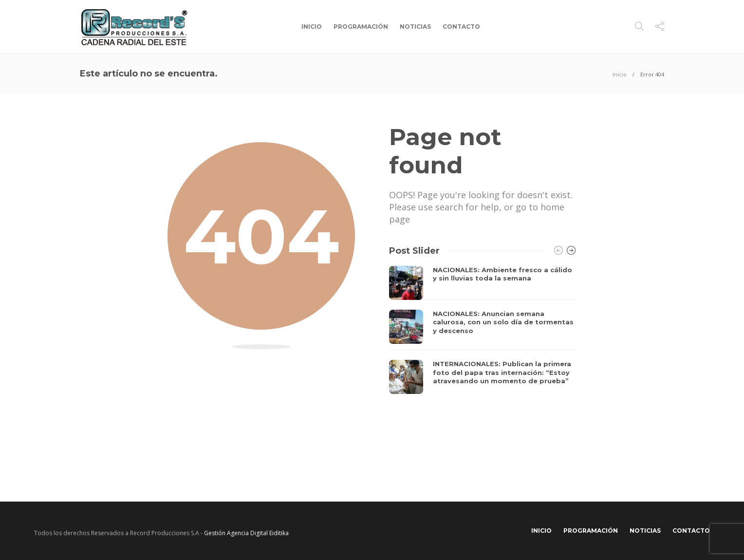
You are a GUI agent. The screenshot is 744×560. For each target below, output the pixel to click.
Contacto (461, 27)
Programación (361, 27)
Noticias (415, 27)
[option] (483, 330)
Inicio (312, 27)
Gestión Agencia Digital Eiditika (246, 533)
